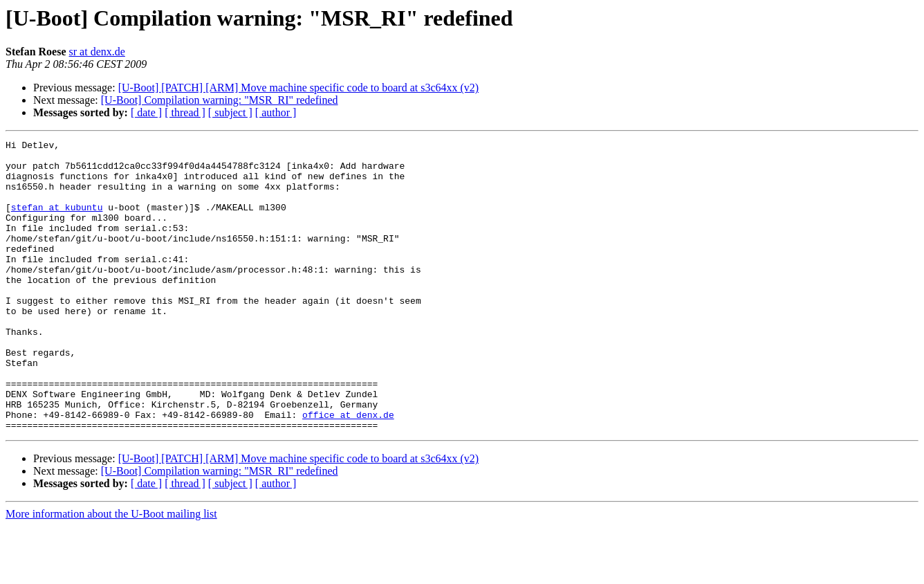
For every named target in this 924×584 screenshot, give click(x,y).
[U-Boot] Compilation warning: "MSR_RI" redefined (220, 100)
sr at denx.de (97, 52)
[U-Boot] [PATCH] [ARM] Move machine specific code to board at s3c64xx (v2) (299, 88)
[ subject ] (230, 112)
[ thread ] (185, 112)
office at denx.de (348, 471)
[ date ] (146, 112)
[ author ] (276, 112)
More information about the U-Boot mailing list (111, 572)
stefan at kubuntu (57, 221)
